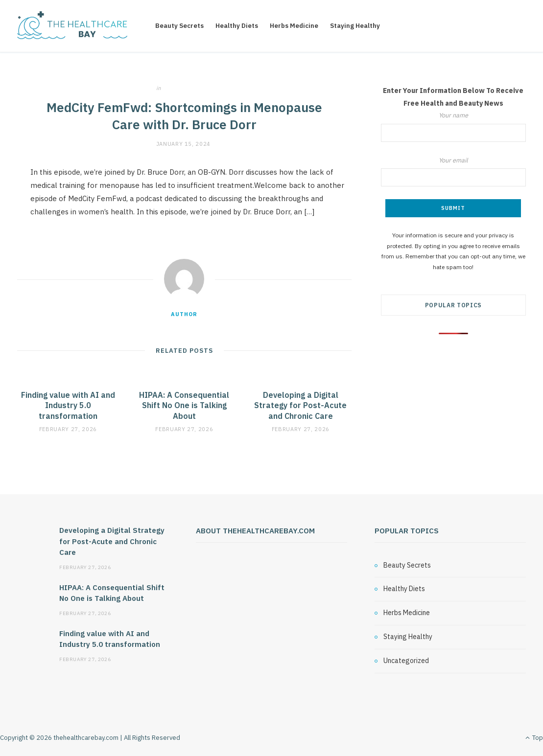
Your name (453, 126)
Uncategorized (188, 88)
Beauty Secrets (179, 26)
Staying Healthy (355, 26)
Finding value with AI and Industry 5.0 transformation (68, 405)
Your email (453, 171)
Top (534, 738)
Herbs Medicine (294, 26)
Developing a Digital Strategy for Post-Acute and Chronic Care (300, 405)
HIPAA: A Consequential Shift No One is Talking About (184, 405)
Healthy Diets (237, 26)
